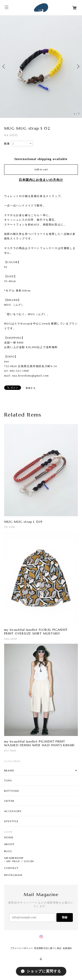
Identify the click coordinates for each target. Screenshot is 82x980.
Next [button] (78, 66)
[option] (41, 67)
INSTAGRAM (13, 875)
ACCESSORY (13, 811)
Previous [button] (4, 66)
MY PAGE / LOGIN (20, 861)
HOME (9, 837)
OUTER (9, 801)
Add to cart (41, 169)
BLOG (8, 851)
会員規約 (67, 948)
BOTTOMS (12, 791)
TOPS (8, 780)
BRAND (9, 770)
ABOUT (9, 844)
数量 (7, 144)
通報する (31, 388)
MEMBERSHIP (14, 858)
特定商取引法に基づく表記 (48, 948)
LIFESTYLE (11, 821)
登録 (65, 917)
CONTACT (11, 868)
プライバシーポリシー (22, 948)
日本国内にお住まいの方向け (41, 180)
